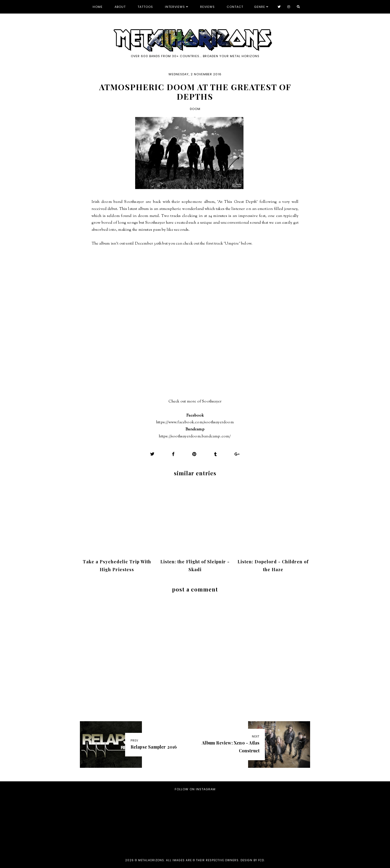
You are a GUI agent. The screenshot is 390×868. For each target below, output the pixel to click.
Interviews (175, 7)
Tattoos (145, 7)
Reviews (207, 7)
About (120, 7)
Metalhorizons (151, 860)
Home (98, 7)
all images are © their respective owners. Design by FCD (215, 860)
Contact (235, 7)
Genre (260, 7)
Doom (195, 109)
